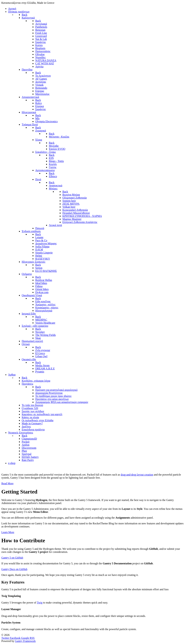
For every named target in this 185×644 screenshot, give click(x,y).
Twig (40, 603)
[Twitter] (6, 638)
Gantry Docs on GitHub (14, 569)
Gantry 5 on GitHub (12, 558)
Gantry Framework (25, 641)
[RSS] (32, 638)
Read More (7, 483)
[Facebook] (15, 638)
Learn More (8, 532)
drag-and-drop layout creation (137, 475)
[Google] (25, 638)
